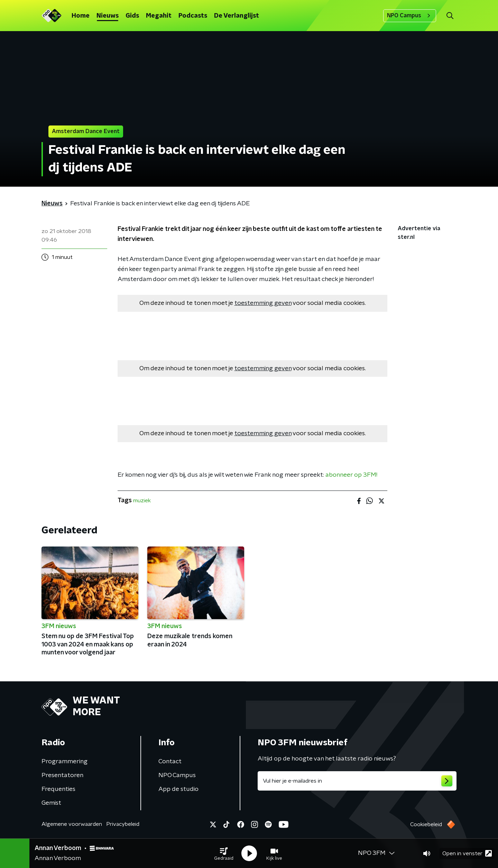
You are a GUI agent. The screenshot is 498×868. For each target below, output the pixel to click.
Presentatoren (62, 775)
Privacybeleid (123, 824)
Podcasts (193, 16)
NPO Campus (410, 16)
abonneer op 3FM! (351, 475)
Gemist (51, 803)
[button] (224, 853)
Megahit (159, 16)
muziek (142, 501)
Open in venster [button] (467, 853)
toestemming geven (263, 303)
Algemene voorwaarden (72, 824)
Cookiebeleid (426, 824)
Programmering (64, 762)
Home (81, 16)
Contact (170, 762)
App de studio (178, 789)
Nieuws (108, 16)
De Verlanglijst (237, 16)
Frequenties (58, 789)
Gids (132, 16)
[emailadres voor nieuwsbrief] (357, 781)
